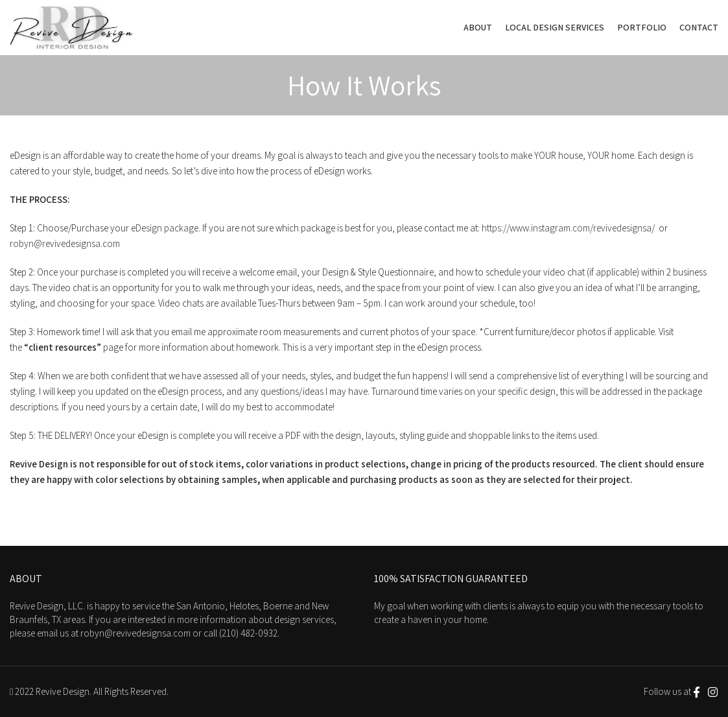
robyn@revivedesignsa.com (65, 243)
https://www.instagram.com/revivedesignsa (567, 228)
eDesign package (165, 228)
